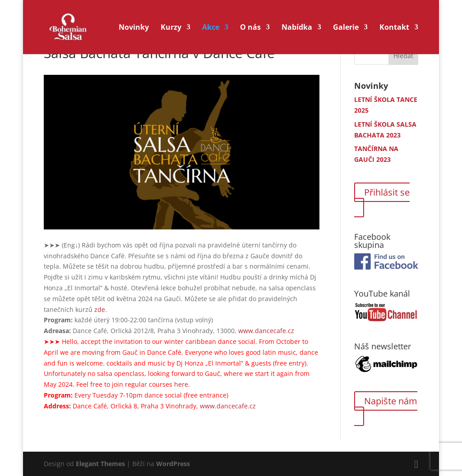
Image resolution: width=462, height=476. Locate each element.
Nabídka (297, 28)
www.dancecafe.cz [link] (266, 331)
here (181, 384)
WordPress (173, 464)
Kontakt (394, 28)
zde (100, 309)
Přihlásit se (387, 192)
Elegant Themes (100, 464)
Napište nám (391, 401)
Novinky (134, 28)
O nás (250, 28)
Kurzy (171, 28)
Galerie (346, 28)
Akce (211, 28)
